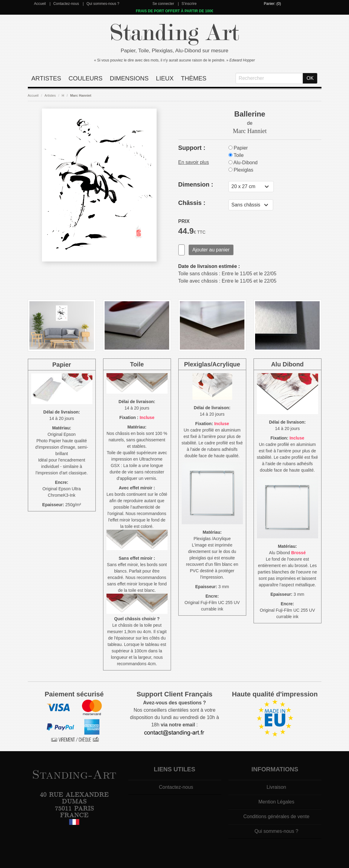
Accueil (40, 4)
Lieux (165, 78)
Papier (238, 148)
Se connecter (163, 4)
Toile (236, 155)
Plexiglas (241, 170)
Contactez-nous (66, 4)
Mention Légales (276, 802)
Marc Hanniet (81, 95)
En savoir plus (194, 162)
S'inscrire (189, 4)
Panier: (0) (272, 4)
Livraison (276, 787)
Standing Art (174, 33)
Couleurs (85, 78)
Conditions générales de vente (276, 816)
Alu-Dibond (243, 163)
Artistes (46, 78)
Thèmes (194, 78)
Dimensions (129, 78)
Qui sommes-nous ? (103, 4)
